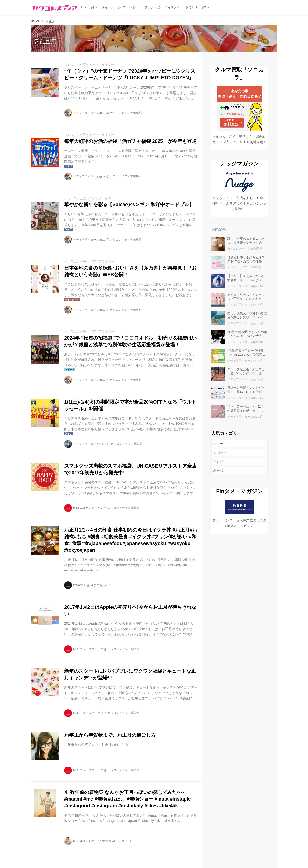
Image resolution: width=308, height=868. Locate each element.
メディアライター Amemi (90, 444)
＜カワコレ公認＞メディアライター (89, 65)
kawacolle (80, 585)
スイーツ (220, 444)
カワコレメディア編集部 (126, 113)
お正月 (46, 41)
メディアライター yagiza (89, 113)
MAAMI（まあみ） (85, 841)
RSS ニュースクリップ (88, 508)
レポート (220, 452)
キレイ (218, 461)
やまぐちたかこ (101, 585)
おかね (218, 470)
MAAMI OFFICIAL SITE (117, 841)
